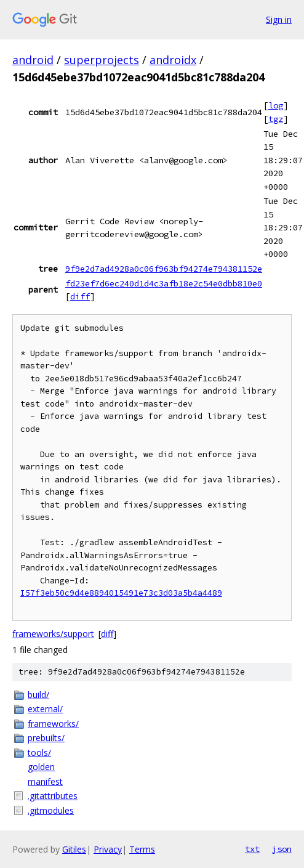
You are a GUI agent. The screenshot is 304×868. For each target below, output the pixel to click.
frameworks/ (53, 724)
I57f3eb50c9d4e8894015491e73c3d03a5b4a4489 (121, 593)
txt (252, 849)
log (276, 105)
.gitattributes (53, 796)
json (282, 849)
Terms (142, 849)
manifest (45, 781)
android (33, 60)
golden (41, 767)
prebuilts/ (46, 738)
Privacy (108, 849)
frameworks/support (53, 634)
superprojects (102, 60)
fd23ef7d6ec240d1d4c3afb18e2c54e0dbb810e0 (164, 283)
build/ (38, 695)
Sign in (279, 19)
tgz (276, 119)
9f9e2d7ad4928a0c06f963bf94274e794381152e (164, 269)
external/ (45, 709)
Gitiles (74, 849)
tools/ (39, 752)
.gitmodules (51, 810)
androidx (173, 60)
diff (80, 296)
